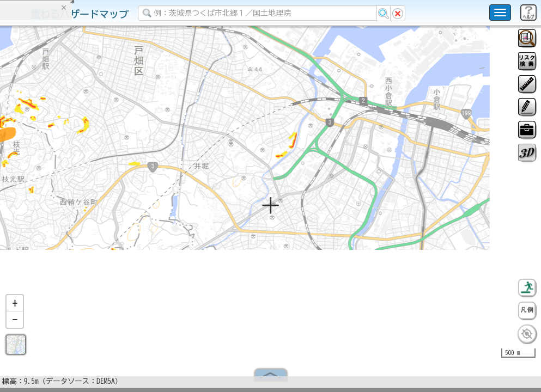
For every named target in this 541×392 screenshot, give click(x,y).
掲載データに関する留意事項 (60, 185)
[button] (15, 308)
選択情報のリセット (115, 215)
